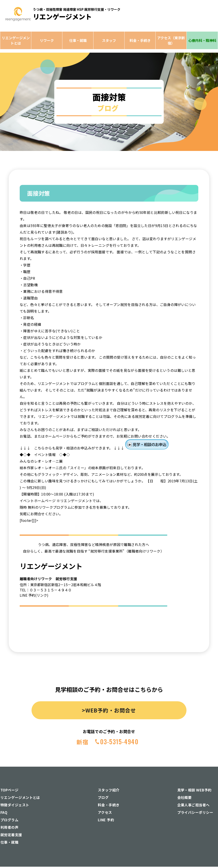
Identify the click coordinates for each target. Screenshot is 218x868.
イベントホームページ (38, 501)
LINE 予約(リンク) (34, 595)
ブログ (103, 797)
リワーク (47, 40)
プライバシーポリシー (195, 812)
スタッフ (109, 40)
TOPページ (10, 790)
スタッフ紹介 (109, 790)
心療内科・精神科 (202, 40)
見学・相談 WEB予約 (194, 790)
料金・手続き (140, 40)
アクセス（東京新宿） (171, 40)
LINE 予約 (106, 820)
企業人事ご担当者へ (193, 805)
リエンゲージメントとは (16, 40)
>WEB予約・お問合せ (109, 710)
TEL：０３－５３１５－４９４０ (46, 590)
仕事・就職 (78, 40)
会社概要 (185, 797)
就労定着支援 (11, 835)
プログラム (9, 820)
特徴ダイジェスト (15, 805)
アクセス (105, 812)
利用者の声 (9, 827)
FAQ (4, 812)
